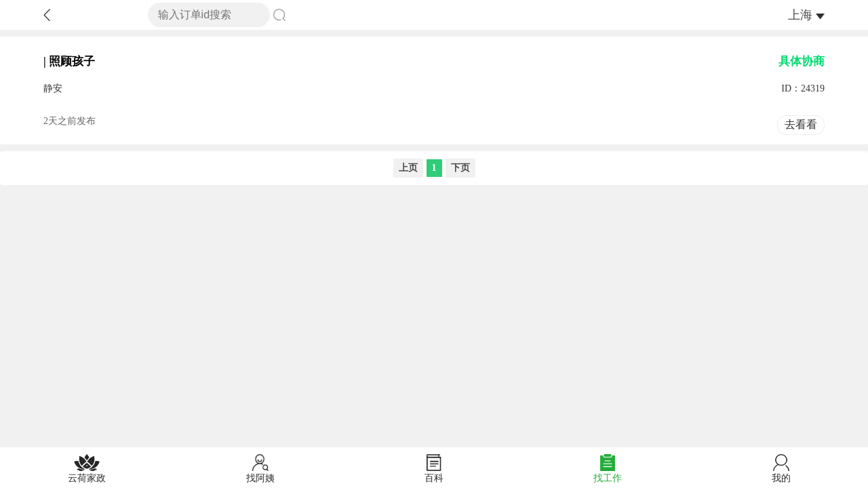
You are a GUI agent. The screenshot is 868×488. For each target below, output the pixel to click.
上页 (408, 168)
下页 (460, 168)
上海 (800, 15)
